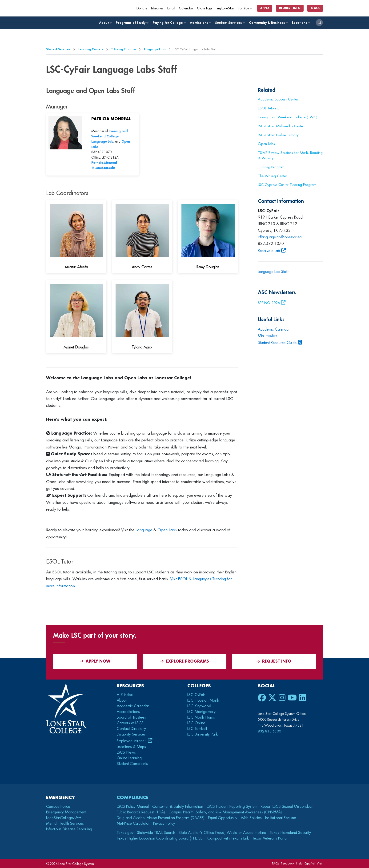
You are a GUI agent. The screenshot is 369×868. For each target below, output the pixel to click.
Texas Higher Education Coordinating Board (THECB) (160, 838)
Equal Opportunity (223, 818)
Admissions (200, 23)
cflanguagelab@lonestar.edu (281, 237)
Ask (315, 8)
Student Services (230, 23)
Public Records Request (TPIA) (141, 812)
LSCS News (126, 752)
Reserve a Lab (269, 251)
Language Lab (102, 142)
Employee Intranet (132, 741)
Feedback (288, 863)
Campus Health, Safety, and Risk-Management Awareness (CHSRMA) (225, 812)
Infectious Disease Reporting (69, 829)
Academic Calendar (274, 329)
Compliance (132, 798)
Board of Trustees (131, 717)
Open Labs (167, 530)
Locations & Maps (131, 747)
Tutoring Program (124, 49)
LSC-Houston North (203, 700)
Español (310, 863)
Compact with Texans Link (228, 838)
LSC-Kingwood (199, 706)
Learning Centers (91, 49)
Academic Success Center (278, 99)
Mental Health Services (65, 824)
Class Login (205, 8)
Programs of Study (132, 23)
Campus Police (58, 807)
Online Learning (129, 758)
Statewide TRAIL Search (156, 833)
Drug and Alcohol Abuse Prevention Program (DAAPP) (161, 818)
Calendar (186, 8)
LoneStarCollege (63, 818)
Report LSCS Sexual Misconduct (287, 807)
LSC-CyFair (196, 695)
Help (299, 863)
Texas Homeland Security (290, 833)
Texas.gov (125, 833)
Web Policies (251, 818)
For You (245, 8)
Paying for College (169, 23)
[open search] (319, 23)
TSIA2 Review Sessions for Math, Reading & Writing (290, 155)
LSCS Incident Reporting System (232, 807)
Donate (142, 8)
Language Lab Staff (274, 272)
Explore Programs (185, 661)
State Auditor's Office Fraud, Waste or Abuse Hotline (222, 833)
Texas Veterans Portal (270, 838)
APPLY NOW (95, 661)
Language (144, 530)
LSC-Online (196, 723)
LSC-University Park (203, 734)
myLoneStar (226, 8)
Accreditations (128, 712)
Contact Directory (131, 729)
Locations (301, 23)
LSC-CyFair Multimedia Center (281, 126)
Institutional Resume (281, 818)
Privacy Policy (164, 824)
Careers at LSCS (130, 723)
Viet (319, 863)
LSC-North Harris (201, 717)
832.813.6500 (269, 731)
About (105, 23)
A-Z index (125, 695)
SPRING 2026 (269, 303)
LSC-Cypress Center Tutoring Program (287, 185)
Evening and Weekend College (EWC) (288, 117)
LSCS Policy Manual (133, 807)
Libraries (157, 8)
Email (171, 8)
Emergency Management (66, 812)
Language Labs (155, 49)
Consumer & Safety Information (178, 807)
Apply (265, 8)
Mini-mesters (268, 336)
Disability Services (131, 734)
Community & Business (268, 23)
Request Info (290, 8)
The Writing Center (273, 176)
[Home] (80, 8)
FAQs (275, 863)
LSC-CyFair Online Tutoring (279, 135)
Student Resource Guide (277, 343)
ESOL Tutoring (269, 108)
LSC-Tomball (197, 729)
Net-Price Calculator (133, 824)
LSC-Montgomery (201, 712)
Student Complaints (132, 764)
